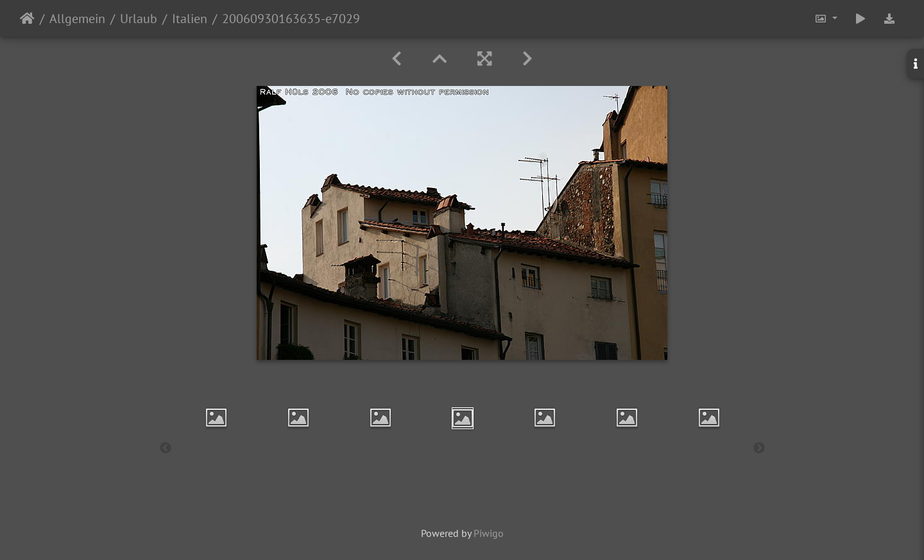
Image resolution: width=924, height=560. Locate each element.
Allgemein (77, 19)
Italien (190, 19)
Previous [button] (166, 448)
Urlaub (139, 19)
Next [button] (759, 448)
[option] (216, 418)
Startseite (27, 19)
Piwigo (489, 533)
